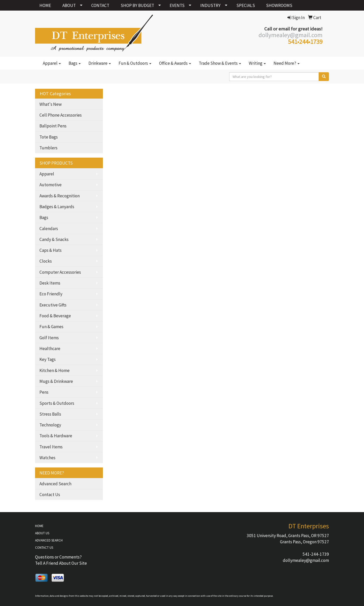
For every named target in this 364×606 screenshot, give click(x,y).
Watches (47, 458)
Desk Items (50, 283)
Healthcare (50, 349)
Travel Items (51, 447)
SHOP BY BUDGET (137, 5)
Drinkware (100, 63)
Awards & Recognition (60, 196)
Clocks (46, 261)
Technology (50, 425)
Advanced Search (55, 484)
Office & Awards (175, 63)
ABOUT (69, 5)
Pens (44, 392)
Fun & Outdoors (135, 63)
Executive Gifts (53, 305)
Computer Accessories (60, 272)
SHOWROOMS (279, 5)
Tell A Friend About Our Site (61, 563)
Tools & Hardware (56, 436)
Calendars (49, 229)
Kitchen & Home (55, 370)
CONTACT (100, 5)
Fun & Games (51, 327)
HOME (45, 5)
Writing (257, 63)
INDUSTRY (210, 5)
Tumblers (48, 148)
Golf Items (49, 338)
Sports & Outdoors (57, 403)
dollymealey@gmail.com (306, 560)
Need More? (287, 63)
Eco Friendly (51, 294)
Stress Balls (50, 414)
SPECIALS (246, 5)
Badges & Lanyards (57, 207)
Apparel (52, 63)
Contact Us (50, 495)
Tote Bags (49, 137)
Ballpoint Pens (53, 126)
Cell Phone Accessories (61, 115)
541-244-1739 (316, 554)
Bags (75, 63)
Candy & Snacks (54, 239)
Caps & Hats (51, 250)
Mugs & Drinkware (56, 381)
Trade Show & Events (220, 63)
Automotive (51, 185)
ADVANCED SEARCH (49, 540)
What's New (51, 104)
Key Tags (48, 359)
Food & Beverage (55, 316)
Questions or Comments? (58, 557)
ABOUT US (42, 533)
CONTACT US (44, 548)
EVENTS (177, 5)
